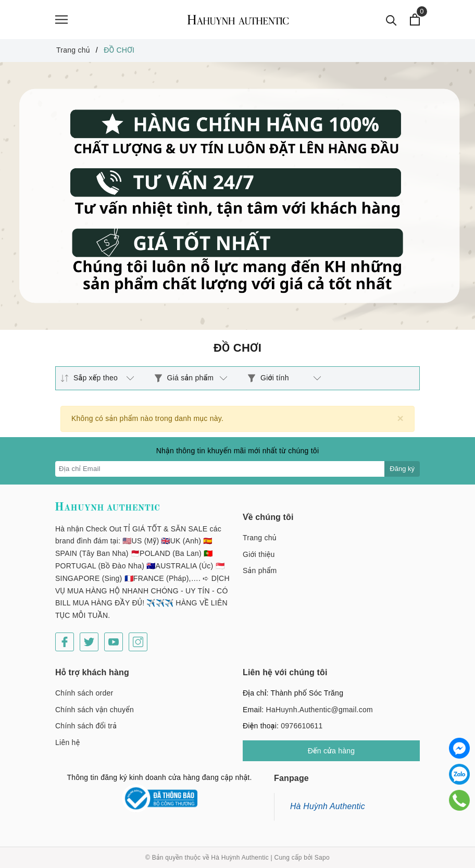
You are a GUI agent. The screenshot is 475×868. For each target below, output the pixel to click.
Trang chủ (260, 538)
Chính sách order (84, 693)
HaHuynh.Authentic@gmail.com (320, 710)
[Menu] (61, 20)
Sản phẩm (260, 571)
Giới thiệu (259, 554)
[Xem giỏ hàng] (415, 20)
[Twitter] (89, 642)
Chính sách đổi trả (86, 726)
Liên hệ (67, 742)
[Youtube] (114, 642)
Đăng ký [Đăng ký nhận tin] (402, 469)
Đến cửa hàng (332, 751)
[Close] (400, 418)
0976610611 (302, 726)
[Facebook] (65, 642)
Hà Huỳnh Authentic (328, 806)
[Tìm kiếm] (391, 20)
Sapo (322, 858)
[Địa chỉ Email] (220, 469)
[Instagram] (138, 642)
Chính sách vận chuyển (95, 710)
